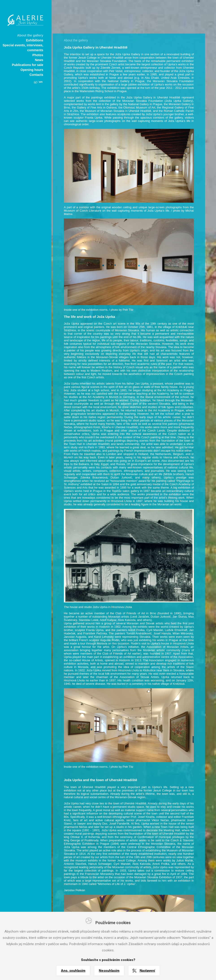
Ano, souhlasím (73, 971)
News (39, 60)
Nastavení (147, 971)
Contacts (36, 75)
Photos (38, 55)
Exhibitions (35, 40)
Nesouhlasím (109, 971)
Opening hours (32, 70)
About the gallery (30, 35)
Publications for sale (28, 65)
